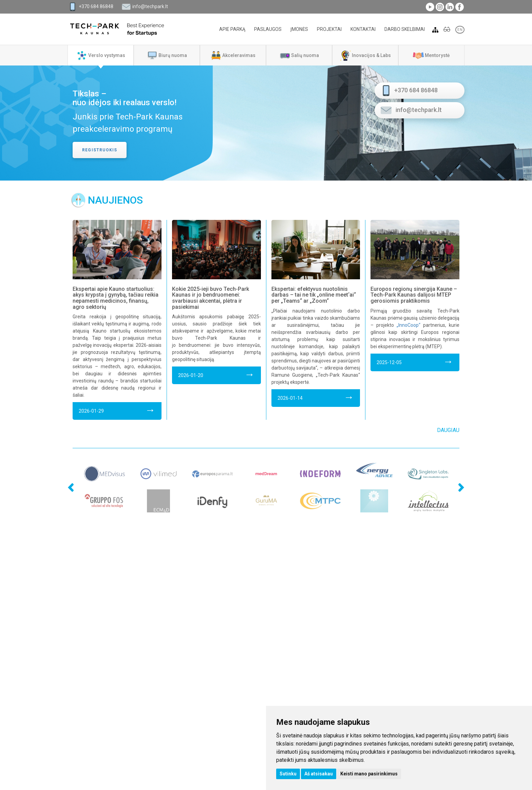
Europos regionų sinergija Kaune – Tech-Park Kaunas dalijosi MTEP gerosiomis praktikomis (414, 295)
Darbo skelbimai (405, 29)
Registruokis (100, 150)
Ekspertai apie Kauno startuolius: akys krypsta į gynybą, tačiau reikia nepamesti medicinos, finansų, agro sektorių (116, 298)
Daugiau (448, 430)
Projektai (329, 29)
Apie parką (232, 29)
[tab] (101, 55)
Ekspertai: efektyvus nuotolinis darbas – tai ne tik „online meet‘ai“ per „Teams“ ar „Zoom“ (314, 295)
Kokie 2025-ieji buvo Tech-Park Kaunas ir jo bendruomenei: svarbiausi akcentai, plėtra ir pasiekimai (211, 298)
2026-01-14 (316, 397)
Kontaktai (363, 29)
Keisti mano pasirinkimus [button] (369, 774)
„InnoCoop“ (408, 325)
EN (460, 30)
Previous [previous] (59, 471)
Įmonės (299, 29)
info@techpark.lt (150, 6)
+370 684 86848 (96, 6)
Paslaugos (268, 29)
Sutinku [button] (288, 774)
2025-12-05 (415, 361)
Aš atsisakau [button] (319, 774)
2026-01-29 (117, 410)
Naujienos (115, 200)
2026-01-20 (216, 374)
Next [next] (459, 471)
